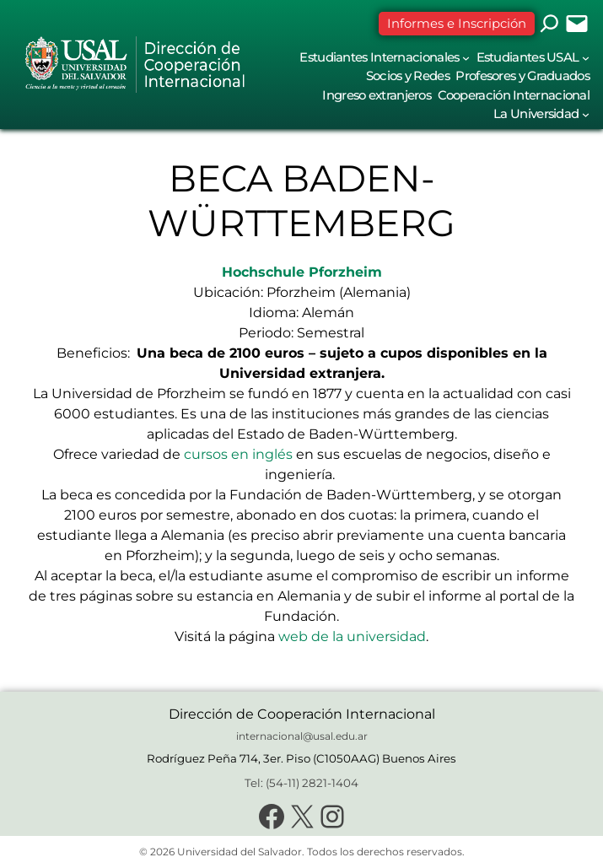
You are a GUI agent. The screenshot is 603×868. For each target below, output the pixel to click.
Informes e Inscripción (457, 24)
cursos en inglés (238, 454)
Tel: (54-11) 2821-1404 (301, 783)
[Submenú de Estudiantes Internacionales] (466, 58)
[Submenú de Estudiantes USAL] (586, 58)
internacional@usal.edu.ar (302, 736)
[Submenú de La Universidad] (586, 114)
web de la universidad (352, 636)
